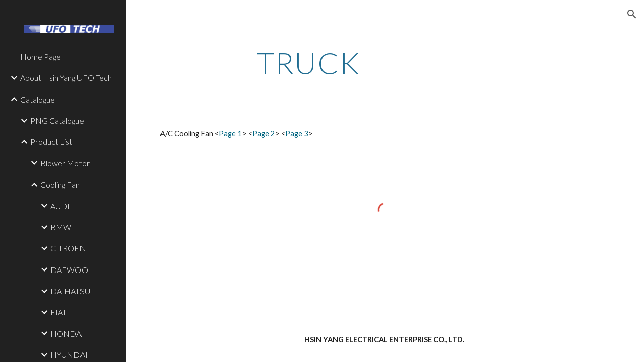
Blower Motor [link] (65, 163)
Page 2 (264, 133)
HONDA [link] (66, 334)
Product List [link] (51, 142)
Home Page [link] (41, 57)
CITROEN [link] (68, 248)
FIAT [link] (59, 312)
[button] (632, 14)
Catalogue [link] (37, 99)
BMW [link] (61, 227)
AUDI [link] (60, 206)
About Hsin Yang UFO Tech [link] (66, 78)
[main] (309, 63)
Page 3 (297, 133)
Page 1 (230, 133)
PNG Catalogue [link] (57, 120)
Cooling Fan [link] (60, 184)
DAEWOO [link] (69, 270)
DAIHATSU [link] (70, 291)
